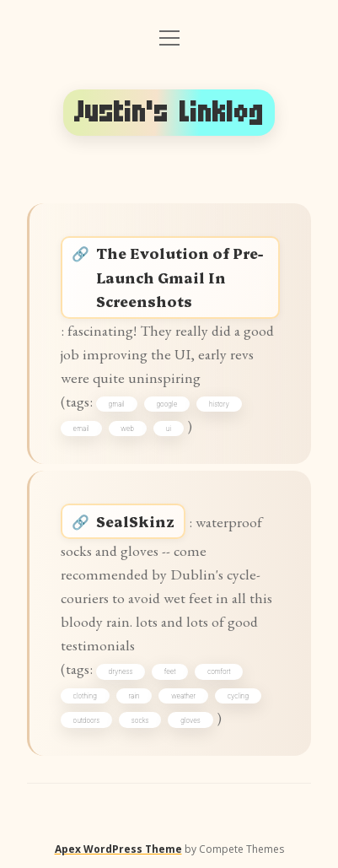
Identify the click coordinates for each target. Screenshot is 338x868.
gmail (117, 404)
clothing (85, 696)
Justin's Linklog (169, 112)
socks (140, 720)
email (81, 429)
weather (183, 696)
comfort (219, 671)
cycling (238, 696)
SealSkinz (135, 521)
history (219, 404)
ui (169, 429)
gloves (190, 720)
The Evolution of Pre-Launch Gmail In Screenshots (180, 276)
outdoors (87, 720)
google (166, 404)
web (127, 429)
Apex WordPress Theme (118, 849)
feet (170, 671)
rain (134, 696)
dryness (121, 671)
